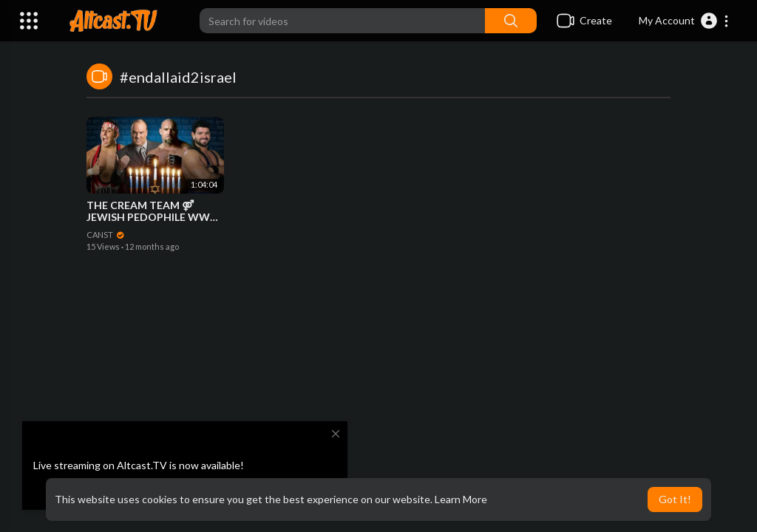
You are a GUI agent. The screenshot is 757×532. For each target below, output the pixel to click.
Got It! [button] (675, 499)
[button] (684, 21)
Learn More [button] (461, 499)
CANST (106, 235)
